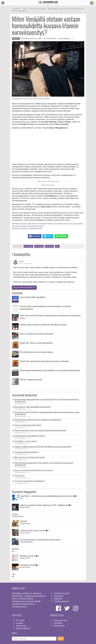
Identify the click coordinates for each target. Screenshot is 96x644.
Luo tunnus (20, 623)
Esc (57, 246)
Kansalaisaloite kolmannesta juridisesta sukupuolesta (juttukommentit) (38, 420)
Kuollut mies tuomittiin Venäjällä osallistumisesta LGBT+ (46, 505)
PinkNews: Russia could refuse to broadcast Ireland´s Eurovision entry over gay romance (48, 224)
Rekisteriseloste (59, 625)
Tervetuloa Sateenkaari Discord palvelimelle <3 (30, 481)
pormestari (15, 549)
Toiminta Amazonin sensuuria (34, 530)
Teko (14, 574)
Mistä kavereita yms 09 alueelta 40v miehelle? (30, 457)
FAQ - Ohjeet (20, 620)
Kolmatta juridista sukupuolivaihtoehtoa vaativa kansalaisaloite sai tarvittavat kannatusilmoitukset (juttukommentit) (47, 401)
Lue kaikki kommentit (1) (24, 287)
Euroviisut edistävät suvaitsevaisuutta (27, 229)
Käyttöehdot (58, 623)
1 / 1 (81, 261)
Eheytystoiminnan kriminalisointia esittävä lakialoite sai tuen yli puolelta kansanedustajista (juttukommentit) (44, 464)
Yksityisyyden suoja (61, 620)
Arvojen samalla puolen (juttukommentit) (28, 425)
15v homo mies (20, 476)
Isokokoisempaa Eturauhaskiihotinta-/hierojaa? (30, 436)
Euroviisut (28, 246)
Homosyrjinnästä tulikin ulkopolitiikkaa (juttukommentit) (33, 407)
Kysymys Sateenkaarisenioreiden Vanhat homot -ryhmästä (34, 470)
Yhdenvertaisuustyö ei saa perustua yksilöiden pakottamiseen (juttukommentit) (41, 430)
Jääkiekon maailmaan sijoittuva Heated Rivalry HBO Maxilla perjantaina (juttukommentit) (43, 447)
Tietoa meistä (59, 596)
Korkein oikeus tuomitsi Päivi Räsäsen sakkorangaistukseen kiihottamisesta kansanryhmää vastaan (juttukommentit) (47, 413)
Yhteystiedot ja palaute (62, 593)
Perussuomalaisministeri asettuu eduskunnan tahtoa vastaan (40, 539)
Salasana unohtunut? (23, 628)
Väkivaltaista (29, 556)
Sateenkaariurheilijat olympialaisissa (27, 452)
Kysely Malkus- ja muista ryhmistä (26, 441)
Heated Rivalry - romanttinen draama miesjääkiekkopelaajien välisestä (49, 496)
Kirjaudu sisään (21, 625)
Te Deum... (15, 514)
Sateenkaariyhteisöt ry (62, 601)
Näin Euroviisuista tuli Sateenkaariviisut (28, 226)
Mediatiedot (58, 598)
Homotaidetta (29, 565)
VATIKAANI (23, 521)
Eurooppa (39, 246)
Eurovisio (49, 246)
